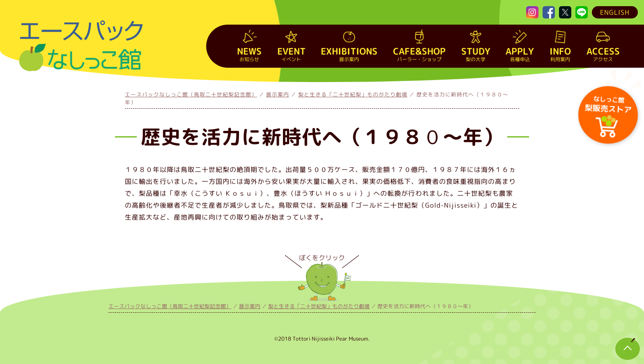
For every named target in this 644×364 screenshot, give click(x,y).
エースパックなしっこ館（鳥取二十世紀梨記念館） (191, 94)
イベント (291, 54)
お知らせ (249, 54)
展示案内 (349, 54)
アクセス (603, 54)
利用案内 (560, 54)
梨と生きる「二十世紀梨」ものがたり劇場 (353, 94)
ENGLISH (615, 12)
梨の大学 (476, 54)
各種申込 (520, 54)
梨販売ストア (608, 104)
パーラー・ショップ (419, 54)
